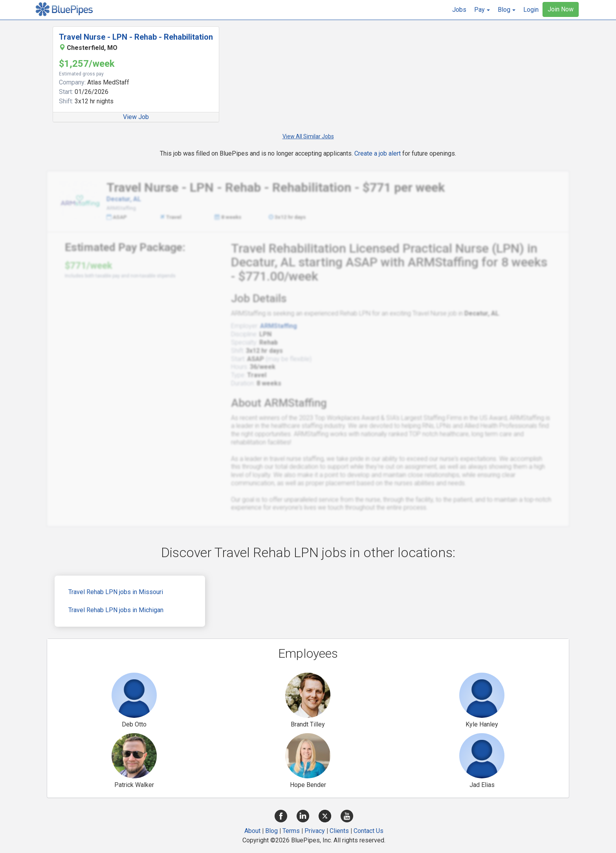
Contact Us (368, 831)
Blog (271, 831)
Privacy (315, 831)
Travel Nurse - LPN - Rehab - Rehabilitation (136, 37)
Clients (339, 831)
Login (531, 10)
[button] (482, 10)
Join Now (561, 9)
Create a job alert (378, 153)
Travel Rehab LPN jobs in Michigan (116, 610)
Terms (291, 831)
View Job (136, 117)
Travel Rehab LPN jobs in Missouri (116, 592)
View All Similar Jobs (308, 136)
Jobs (459, 10)
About (252, 831)
